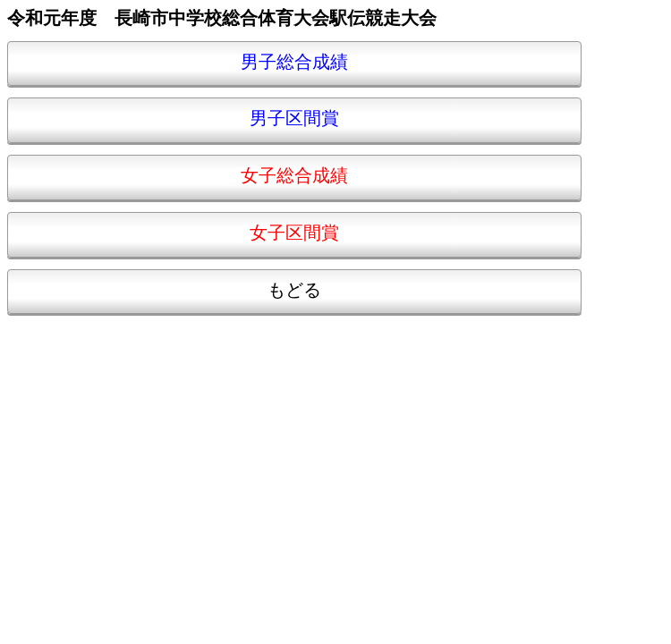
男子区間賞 (294, 119)
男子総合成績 (294, 63)
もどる (294, 291)
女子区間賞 (294, 234)
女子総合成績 (294, 177)
